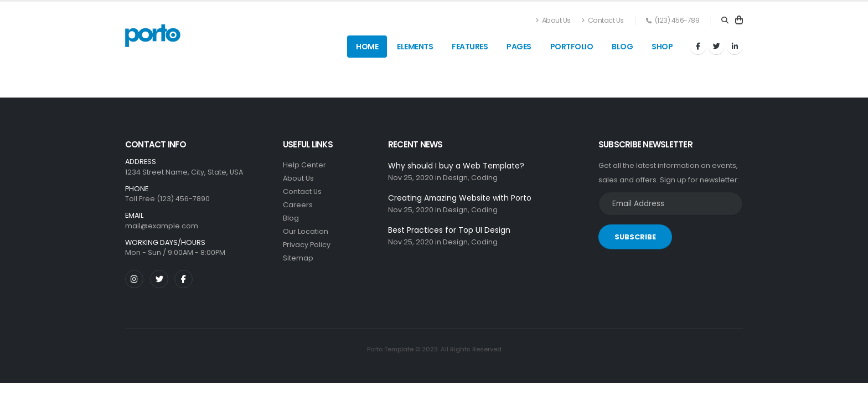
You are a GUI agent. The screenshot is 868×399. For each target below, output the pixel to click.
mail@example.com (162, 226)
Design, (456, 178)
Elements (415, 47)
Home (367, 47)
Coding (484, 178)
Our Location (306, 231)
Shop (662, 47)
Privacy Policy (307, 245)
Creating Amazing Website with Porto (460, 198)
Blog (622, 47)
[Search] (725, 21)
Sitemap (298, 258)
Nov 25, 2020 (411, 178)
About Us (553, 20)
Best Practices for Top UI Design (449, 230)
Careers (298, 205)
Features (470, 47)
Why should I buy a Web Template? (456, 166)
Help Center (304, 165)
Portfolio (572, 47)
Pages (519, 47)
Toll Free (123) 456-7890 (167, 199)
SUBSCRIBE (635, 237)
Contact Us (603, 20)
